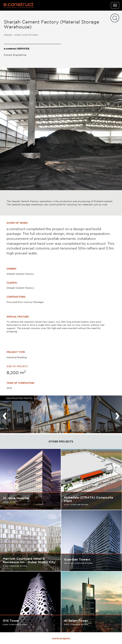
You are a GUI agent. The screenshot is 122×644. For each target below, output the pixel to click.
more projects (61, 638)
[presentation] (5, 414)
